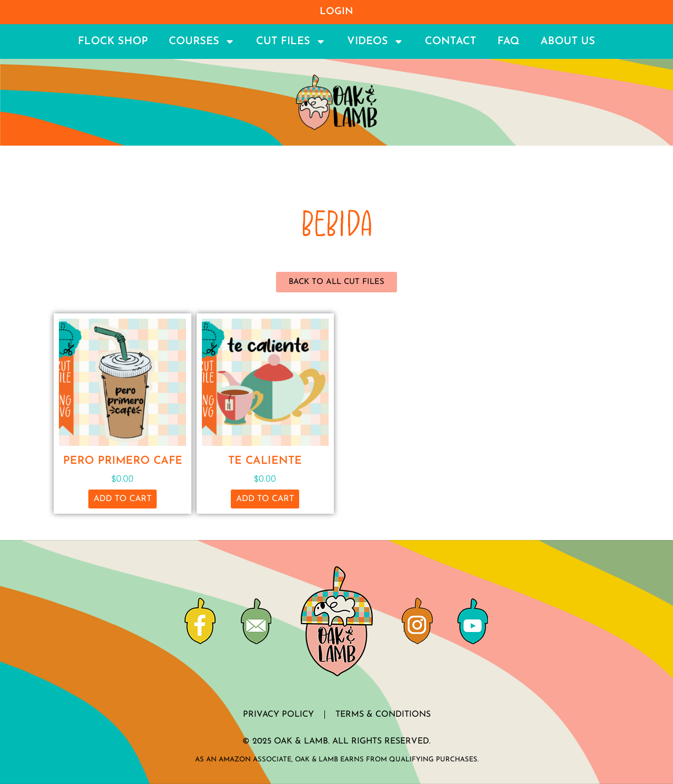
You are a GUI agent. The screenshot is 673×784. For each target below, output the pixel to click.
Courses (202, 42)
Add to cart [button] (123, 499)
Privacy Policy (278, 715)
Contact (451, 42)
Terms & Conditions (383, 715)
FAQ (508, 42)
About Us (568, 42)
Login (336, 12)
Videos (375, 42)
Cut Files (291, 42)
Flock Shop (113, 42)
